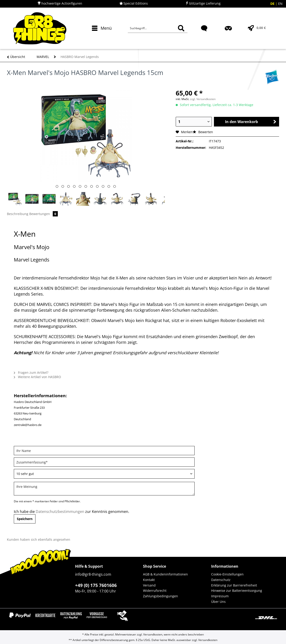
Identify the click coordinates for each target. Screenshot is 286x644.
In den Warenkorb (251, 122)
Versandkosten (153, 634)
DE (273, 4)
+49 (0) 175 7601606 (96, 585)
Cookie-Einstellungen (227, 574)
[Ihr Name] (104, 451)
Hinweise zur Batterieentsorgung (237, 591)
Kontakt (149, 580)
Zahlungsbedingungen (161, 596)
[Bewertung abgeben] (104, 474)
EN (280, 4)
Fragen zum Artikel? (31, 372)
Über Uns (218, 602)
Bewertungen (44, 214)
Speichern (25, 519)
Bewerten (203, 132)
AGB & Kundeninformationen (165, 574)
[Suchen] (181, 28)
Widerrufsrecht (155, 591)
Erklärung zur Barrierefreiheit (234, 585)
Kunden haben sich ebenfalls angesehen (39, 539)
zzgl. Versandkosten (203, 99)
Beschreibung (18, 214)
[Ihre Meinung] (104, 489)
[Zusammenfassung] (104, 462)
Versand (149, 585)
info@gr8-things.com (93, 574)
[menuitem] (101, 36)
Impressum (220, 596)
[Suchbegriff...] (158, 28)
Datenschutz (221, 580)
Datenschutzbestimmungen (60, 512)
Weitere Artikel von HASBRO (37, 377)
